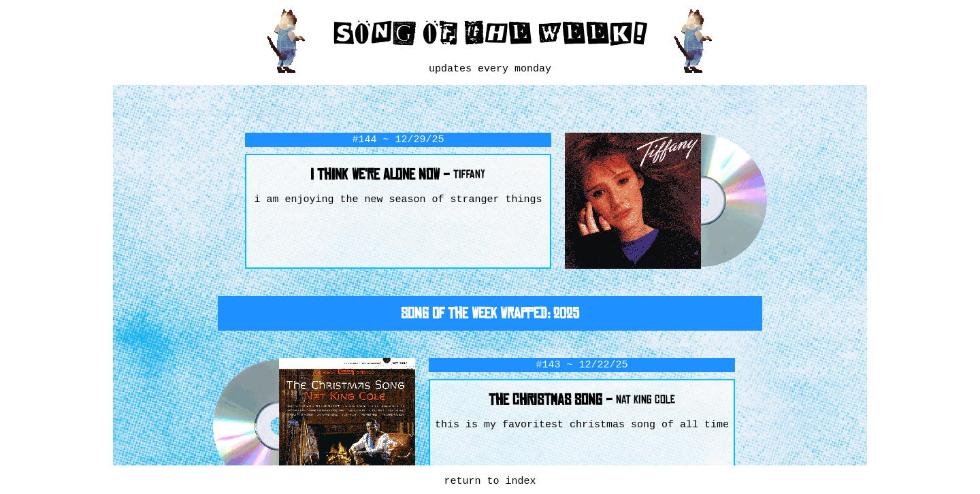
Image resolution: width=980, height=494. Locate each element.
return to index (490, 481)
